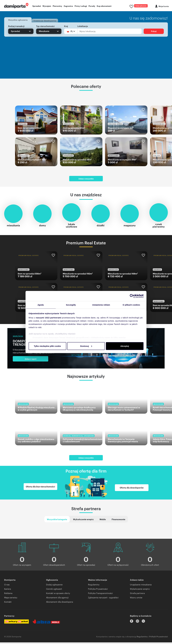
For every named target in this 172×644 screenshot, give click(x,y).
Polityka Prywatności (98, 593)
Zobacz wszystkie (86, 181)
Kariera (8, 593)
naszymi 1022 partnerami (49, 318)
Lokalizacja (83, 27)
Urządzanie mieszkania (141, 588)
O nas (7, 588)
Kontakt (8, 606)
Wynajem (47, 6)
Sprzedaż (37, 6)
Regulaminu (142, 638)
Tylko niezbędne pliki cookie (47, 346)
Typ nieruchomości (45, 27)
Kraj (66, 27)
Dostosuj (86, 346)
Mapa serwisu (11, 601)
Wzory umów (136, 601)
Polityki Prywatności (159, 638)
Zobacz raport (26, 361)
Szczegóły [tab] (71, 305)
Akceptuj (125, 346)
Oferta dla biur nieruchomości (40, 490)
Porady (92, 6)
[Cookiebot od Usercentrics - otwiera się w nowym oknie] (132, 296)
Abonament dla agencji (57, 601)
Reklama (8, 597)
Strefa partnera (86, 512)
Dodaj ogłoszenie (138, 6)
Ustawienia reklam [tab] (101, 305)
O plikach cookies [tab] (131, 305)
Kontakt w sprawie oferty (58, 597)
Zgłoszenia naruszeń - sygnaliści (103, 601)
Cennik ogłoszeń (54, 593)
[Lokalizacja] (110, 32)
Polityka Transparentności (100, 597)
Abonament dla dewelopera (60, 606)
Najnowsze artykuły (86, 378)
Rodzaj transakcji (16, 27)
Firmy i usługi (81, 6)
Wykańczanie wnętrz (140, 593)
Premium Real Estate (86, 244)
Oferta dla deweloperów (132, 490)
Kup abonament (104, 6)
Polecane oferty (86, 87)
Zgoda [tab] (41, 305)
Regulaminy (94, 588)
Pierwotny (57, 6)
